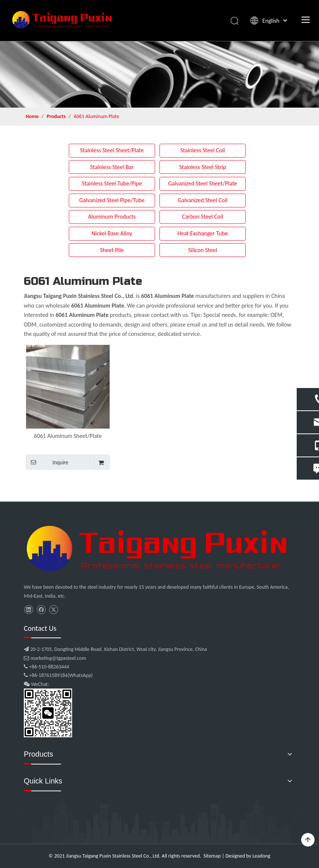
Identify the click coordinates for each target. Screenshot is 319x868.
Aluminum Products (112, 217)
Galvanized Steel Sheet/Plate (203, 183)
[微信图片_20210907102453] (159, 549)
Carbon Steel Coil (203, 217)
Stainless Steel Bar (112, 167)
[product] (159, 74)
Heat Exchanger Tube (203, 233)
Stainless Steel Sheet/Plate (112, 150)
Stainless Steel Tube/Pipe (112, 183)
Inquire (47, 462)
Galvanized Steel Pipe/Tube (112, 200)
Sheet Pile (112, 250)
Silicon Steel (203, 250)
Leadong (261, 856)
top (308, 840)
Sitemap (212, 856)
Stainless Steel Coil (203, 150)
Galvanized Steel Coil (203, 200)
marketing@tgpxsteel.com (55, 658)
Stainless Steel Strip (203, 167)
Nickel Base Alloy (112, 233)
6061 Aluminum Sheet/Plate (68, 436)
